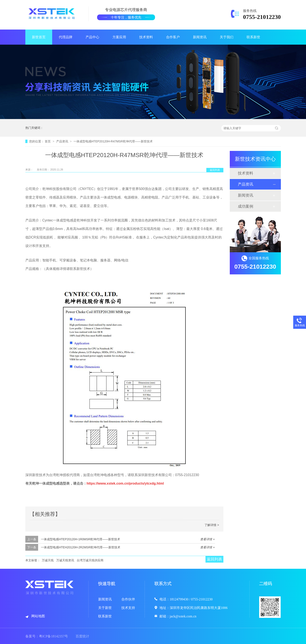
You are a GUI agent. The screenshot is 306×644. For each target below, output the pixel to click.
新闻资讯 (200, 37)
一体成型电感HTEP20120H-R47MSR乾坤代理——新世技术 (113, 141)
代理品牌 (66, 37)
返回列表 (215, 170)
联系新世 (253, 37)
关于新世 (105, 608)
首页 (48, 141)
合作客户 (173, 37)
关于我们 (227, 37)
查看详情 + (207, 539)
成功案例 (246, 206)
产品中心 (92, 37)
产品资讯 (63, 141)
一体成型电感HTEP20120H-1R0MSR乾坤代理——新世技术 (80, 539)
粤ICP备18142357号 (54, 636)
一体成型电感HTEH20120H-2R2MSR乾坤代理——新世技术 (81, 547)
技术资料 (146, 37)
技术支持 (128, 608)
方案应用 (119, 37)
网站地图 (38, 616)
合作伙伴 (128, 599)
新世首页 (39, 37)
